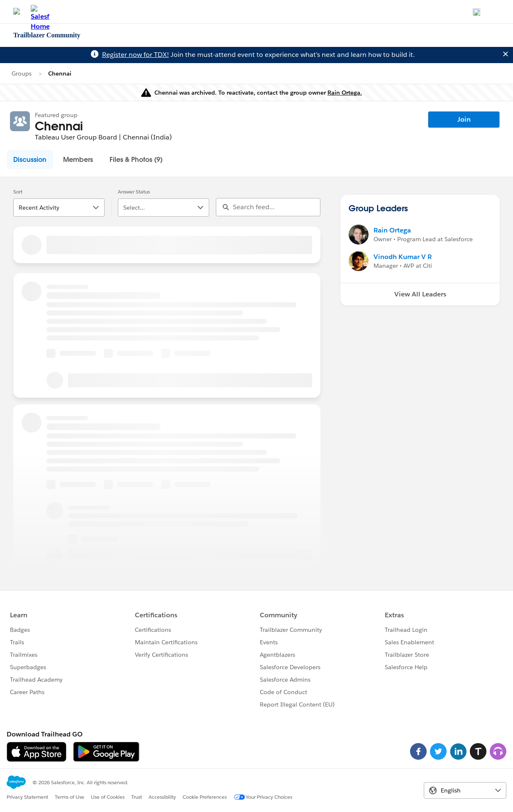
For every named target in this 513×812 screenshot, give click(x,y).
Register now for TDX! (136, 55)
